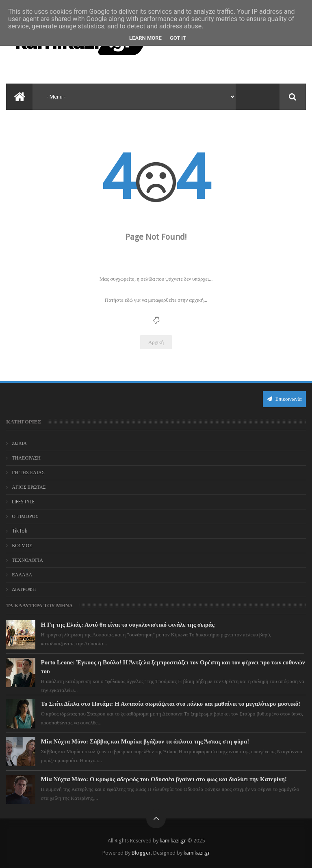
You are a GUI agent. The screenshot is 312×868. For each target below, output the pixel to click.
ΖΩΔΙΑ (19, 443)
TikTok (19, 531)
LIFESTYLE (23, 502)
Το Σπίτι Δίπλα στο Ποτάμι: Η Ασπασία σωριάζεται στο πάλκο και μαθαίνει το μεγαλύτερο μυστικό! (171, 704)
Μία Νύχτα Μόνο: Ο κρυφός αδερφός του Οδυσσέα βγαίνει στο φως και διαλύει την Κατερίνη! (164, 779)
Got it (178, 38)
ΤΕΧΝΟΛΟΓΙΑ (27, 560)
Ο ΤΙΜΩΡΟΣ (25, 516)
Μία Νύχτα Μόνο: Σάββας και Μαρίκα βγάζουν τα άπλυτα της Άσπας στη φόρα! (145, 741)
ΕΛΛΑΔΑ (22, 575)
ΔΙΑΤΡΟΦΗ (24, 589)
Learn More (145, 38)
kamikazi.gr (173, 841)
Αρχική (156, 342)
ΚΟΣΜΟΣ (22, 546)
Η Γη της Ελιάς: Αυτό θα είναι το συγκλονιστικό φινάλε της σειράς (128, 625)
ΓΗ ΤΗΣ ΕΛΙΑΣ (28, 473)
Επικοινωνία (284, 399)
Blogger (141, 853)
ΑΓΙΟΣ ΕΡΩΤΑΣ (29, 487)
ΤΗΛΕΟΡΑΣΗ (26, 458)
